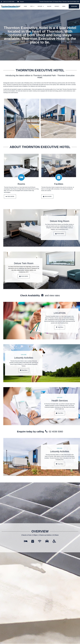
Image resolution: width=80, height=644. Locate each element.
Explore (41, 6)
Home (25, 6)
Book (64, 6)
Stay (32, 6)
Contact (57, 6)
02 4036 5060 (56, 438)
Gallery (49, 6)
